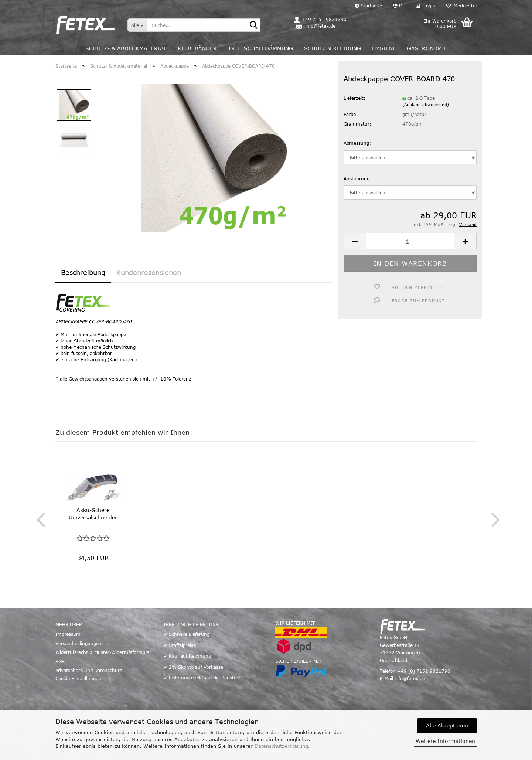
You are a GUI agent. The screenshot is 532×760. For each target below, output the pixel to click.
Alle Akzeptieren (447, 725)
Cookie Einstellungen (78, 678)
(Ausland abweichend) (426, 104)
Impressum (68, 634)
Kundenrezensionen (149, 272)
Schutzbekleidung (332, 48)
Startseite (368, 6)
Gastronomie (427, 48)
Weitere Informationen (445, 741)
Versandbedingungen (79, 643)
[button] (399, 6)
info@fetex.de (410, 678)
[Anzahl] (410, 241)
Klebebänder (197, 48)
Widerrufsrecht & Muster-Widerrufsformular (103, 652)
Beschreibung (83, 272)
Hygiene (384, 48)
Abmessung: (357, 143)
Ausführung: (357, 178)
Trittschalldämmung (260, 48)
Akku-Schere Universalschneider (93, 514)
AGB (60, 661)
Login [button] (426, 6)
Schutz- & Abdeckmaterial (126, 48)
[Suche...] (137, 25)
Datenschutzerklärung (281, 746)
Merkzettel (461, 6)
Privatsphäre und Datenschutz (89, 670)
